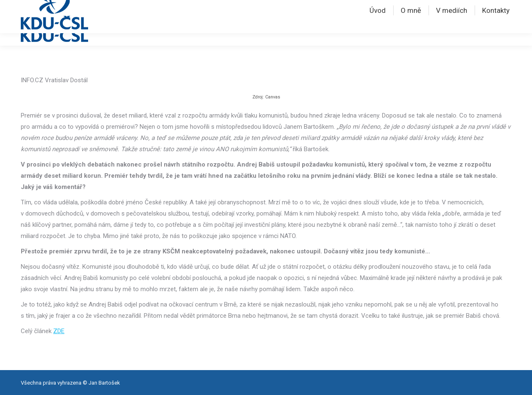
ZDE (59, 331)
